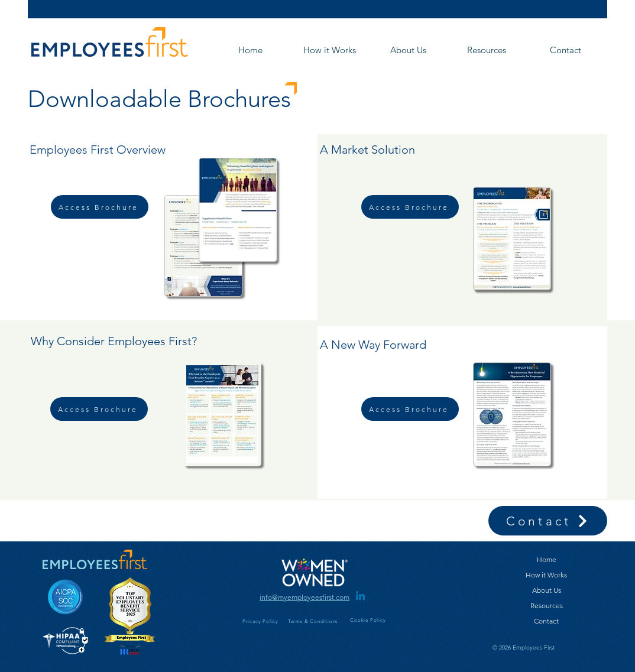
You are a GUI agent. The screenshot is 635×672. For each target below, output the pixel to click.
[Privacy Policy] (262, 621)
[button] (408, 50)
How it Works (546, 575)
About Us (547, 590)
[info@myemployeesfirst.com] (304, 597)
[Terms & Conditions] (314, 621)
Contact (546, 621)
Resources (547, 606)
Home (547, 559)
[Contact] (548, 521)
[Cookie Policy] (369, 620)
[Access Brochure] (100, 207)
